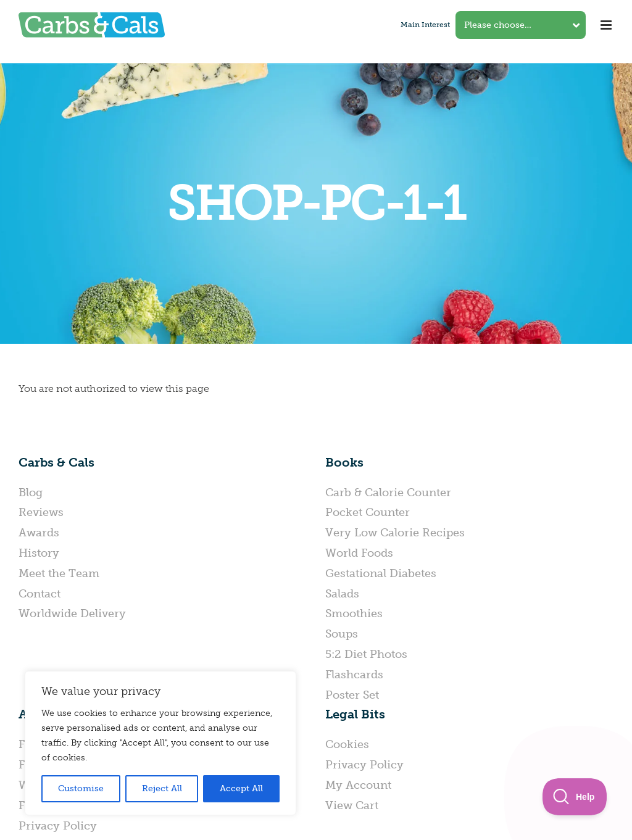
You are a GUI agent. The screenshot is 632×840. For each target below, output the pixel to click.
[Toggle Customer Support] (575, 797)
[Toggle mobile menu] (607, 25)
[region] (160, 743)
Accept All (241, 788)
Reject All (162, 788)
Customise (81, 788)
